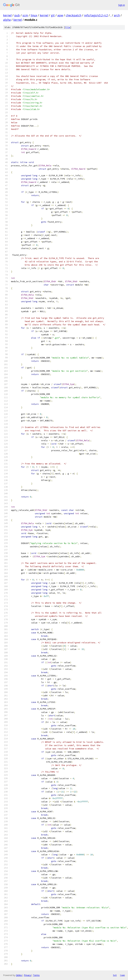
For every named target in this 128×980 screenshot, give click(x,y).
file (68, 27)
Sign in (122, 5)
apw (60, 15)
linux (34, 15)
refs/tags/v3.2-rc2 (96, 15)
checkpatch (74, 15)
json (122, 975)
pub (17, 15)
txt (115, 975)
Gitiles (19, 975)
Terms (36, 975)
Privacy (28, 975)
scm (25, 15)
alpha (7, 20)
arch (117, 15)
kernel (7, 15)
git (53, 15)
